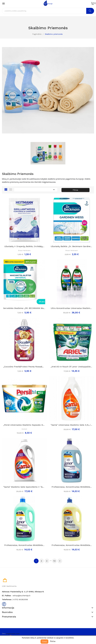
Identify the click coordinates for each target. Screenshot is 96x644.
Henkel (24, 429)
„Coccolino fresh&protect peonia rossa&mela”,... (24, 367)
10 (55, 561)
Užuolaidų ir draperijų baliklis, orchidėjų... (24, 246)
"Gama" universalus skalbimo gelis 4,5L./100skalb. (72, 425)
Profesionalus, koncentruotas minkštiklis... (72, 487)
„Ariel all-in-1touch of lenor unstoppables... (72, 367)
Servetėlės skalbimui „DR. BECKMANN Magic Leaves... (24, 308)
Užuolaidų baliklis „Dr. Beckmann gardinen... (72, 246)
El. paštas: (7, 596)
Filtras (75, 190)
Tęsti (60, 561)
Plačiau (53, 641)
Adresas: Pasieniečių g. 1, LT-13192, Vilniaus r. (23, 592)
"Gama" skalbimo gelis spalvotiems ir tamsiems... (24, 487)
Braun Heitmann (24, 250)
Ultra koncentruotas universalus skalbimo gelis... (72, 308)
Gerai (44, 641)
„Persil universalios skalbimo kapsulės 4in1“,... (24, 425)
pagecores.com (13, 634)
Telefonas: (7, 599)
